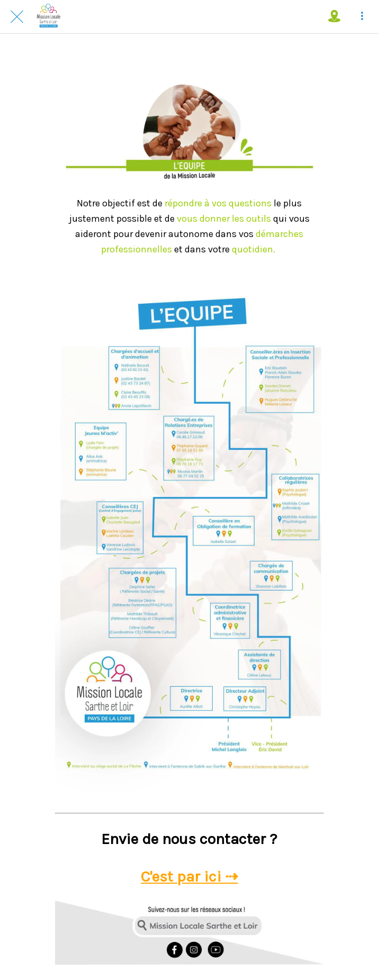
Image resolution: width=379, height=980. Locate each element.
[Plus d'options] (362, 17)
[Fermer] (17, 17)
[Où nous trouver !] (335, 17)
